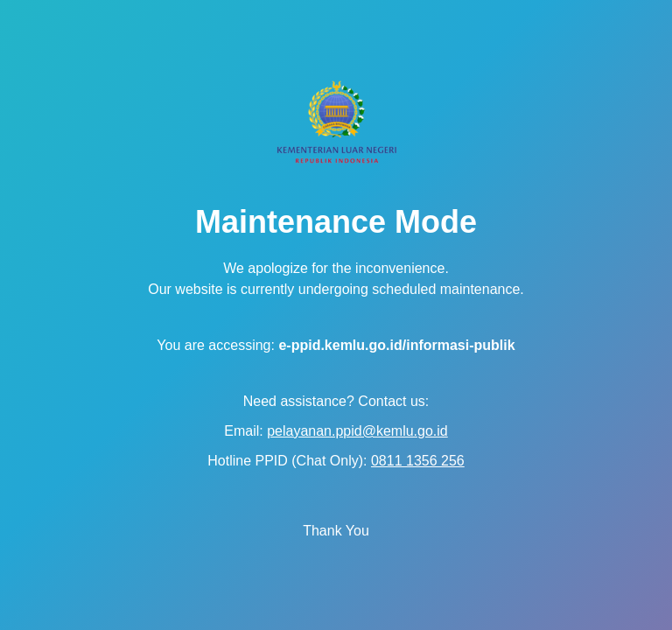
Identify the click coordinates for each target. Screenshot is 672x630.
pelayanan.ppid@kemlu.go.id (357, 431)
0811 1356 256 (418, 461)
